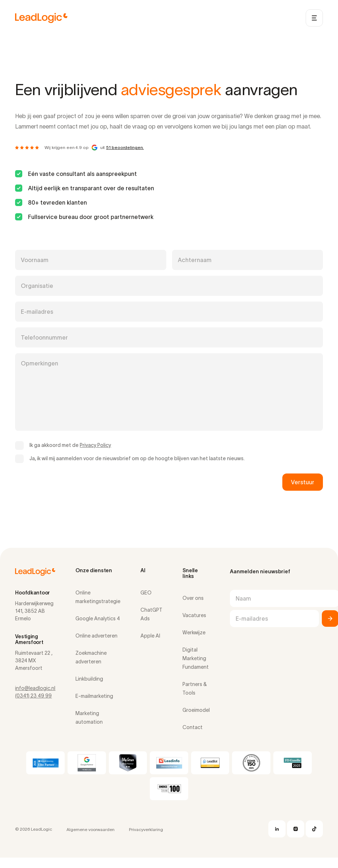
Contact (193, 727)
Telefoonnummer (44, 337)
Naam (243, 598)
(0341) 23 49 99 (33, 696)
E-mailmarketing (94, 696)
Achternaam (195, 260)
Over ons (193, 598)
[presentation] (70, 482)
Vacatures (194, 615)
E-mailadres (37, 312)
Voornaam (35, 260)
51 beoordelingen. (125, 147)
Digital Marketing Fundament (196, 658)
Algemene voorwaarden (91, 829)
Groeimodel (196, 710)
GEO (146, 593)
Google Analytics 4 (98, 619)
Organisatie (37, 286)
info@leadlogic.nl (35, 688)
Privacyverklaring (146, 829)
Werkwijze (194, 633)
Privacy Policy (95, 445)
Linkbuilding (89, 679)
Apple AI (150, 636)
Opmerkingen (40, 363)
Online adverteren (96, 636)
